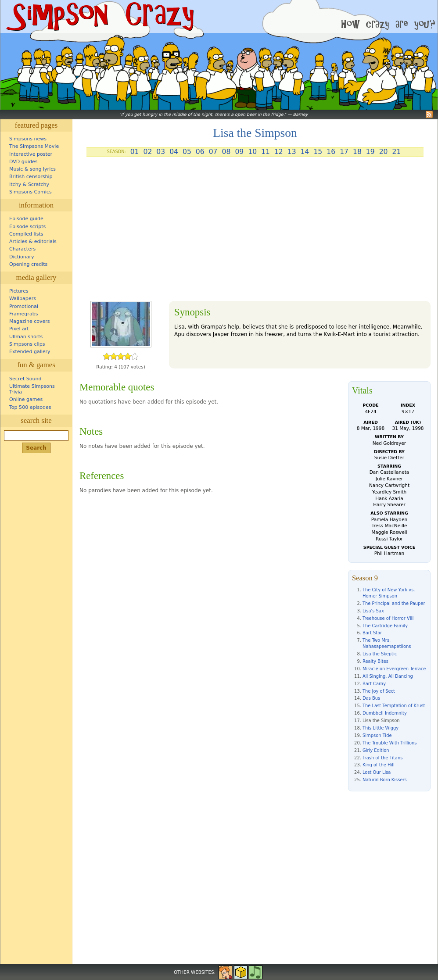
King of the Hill (379, 765)
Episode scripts (27, 227)
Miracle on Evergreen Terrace (394, 669)
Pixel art (19, 329)
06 (200, 152)
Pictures (19, 291)
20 (384, 152)
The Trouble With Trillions (390, 743)
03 (161, 152)
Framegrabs (23, 314)
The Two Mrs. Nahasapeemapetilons (387, 643)
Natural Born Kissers (385, 780)
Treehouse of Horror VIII (388, 618)
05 (187, 152)
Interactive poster (31, 154)
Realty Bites (375, 661)
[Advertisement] (255, 232)
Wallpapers (23, 299)
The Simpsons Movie (34, 146)
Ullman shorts (26, 337)
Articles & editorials (33, 241)
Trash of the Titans (382, 758)
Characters (22, 249)
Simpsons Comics (31, 192)
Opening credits (28, 264)
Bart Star (372, 633)
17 (344, 152)
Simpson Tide (377, 735)
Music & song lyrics (32, 169)
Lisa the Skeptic (380, 654)
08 (226, 152)
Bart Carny (374, 684)
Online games (26, 399)
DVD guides (23, 162)
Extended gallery (30, 352)
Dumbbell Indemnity (385, 713)
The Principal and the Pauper (394, 603)
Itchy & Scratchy (29, 184)
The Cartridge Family (385, 626)
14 (305, 152)
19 (370, 152)
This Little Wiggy (381, 728)
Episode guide (26, 219)
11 (266, 152)
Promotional (24, 306)
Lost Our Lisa (377, 772)
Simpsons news (28, 139)
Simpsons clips (27, 344)
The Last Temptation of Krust (394, 706)
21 (397, 152)
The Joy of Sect (379, 691)
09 (239, 152)
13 (292, 152)
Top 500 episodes (30, 407)
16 (331, 152)
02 (147, 152)
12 (279, 152)
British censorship (31, 177)
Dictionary (22, 257)
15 (318, 152)
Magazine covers (30, 321)
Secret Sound (25, 379)
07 (213, 152)
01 (135, 152)
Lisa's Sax (373, 611)
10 (252, 152)
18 (357, 152)
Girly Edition (376, 750)
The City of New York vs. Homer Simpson (389, 593)
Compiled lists (26, 234)
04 (174, 152)
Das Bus (371, 698)
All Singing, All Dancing (388, 676)
